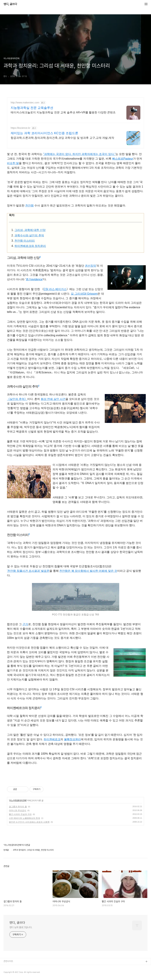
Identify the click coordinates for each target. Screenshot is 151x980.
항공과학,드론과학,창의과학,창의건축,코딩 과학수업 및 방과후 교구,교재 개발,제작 (62, 138)
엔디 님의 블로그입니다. (21, 927)
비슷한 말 (13, 163)
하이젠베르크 (52, 739)
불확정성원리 (72, 739)
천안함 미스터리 (25, 241)
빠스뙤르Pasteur (123, 159)
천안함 (30, 206)
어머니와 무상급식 (18, 810)
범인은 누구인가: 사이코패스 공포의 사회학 (29, 822)
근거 (25, 624)
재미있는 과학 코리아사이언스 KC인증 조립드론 (44, 133)
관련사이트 (8, 961)
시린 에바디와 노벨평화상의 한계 (24, 818)
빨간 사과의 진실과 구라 (20, 814)
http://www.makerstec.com (25, 103)
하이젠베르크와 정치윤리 (30, 246)
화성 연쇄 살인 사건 (53, 399)
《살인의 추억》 (17, 399)
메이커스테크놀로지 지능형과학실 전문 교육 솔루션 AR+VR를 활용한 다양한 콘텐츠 (63, 112)
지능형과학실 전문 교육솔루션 (32, 108)
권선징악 (90, 266)
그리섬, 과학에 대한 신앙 (30, 230)
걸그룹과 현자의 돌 (18, 807)
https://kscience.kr (20, 128)
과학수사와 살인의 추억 (29, 235)
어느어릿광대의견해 (18, 800)
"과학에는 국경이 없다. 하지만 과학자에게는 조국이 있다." (79, 154)
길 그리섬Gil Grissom (84, 294)
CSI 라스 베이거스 (55, 289)
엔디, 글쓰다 (10, 4)
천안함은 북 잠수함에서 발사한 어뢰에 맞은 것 (88, 571)
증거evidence (34, 279)
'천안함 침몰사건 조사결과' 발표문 (28, 571)
